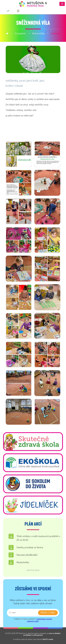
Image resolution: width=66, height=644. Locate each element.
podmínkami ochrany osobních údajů (40, 620)
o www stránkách (54, 633)
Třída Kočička (27, 33)
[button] (62, 4)
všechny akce (33, 570)
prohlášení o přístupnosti (33, 635)
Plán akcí (33, 524)
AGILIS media (48, 639)
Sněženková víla (47, 33)
